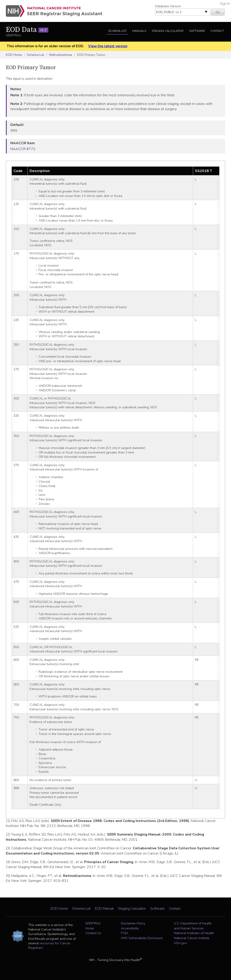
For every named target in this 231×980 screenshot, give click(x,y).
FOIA (125, 933)
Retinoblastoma (61, 55)
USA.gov (180, 943)
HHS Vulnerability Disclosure (142, 938)
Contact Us (93, 933)
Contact (217, 31)
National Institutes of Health (194, 933)
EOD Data (27, 30)
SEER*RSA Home (93, 926)
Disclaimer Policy (133, 923)
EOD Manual (104, 909)
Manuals (139, 31)
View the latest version (108, 46)
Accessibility (130, 928)
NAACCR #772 (23, 149)
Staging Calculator (167, 31)
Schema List (117, 31)
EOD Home (14, 55)
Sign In (225, 4)
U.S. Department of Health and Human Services (193, 926)
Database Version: (168, 6)
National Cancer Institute (192, 938)
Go (218, 12)
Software (197, 31)
